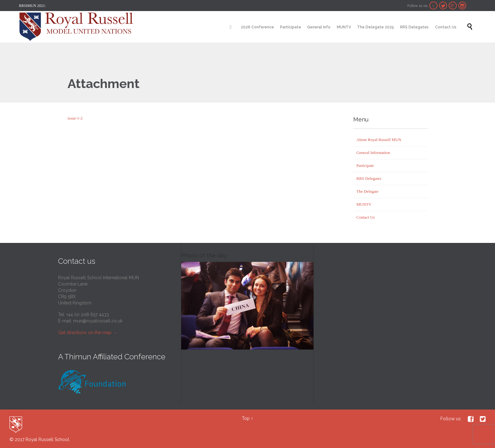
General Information (373, 153)
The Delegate (367, 191)
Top (246, 418)
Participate (365, 165)
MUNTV (364, 204)
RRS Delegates (369, 178)
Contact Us (366, 217)
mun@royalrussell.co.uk (98, 321)
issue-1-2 (75, 118)
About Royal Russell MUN (379, 140)
